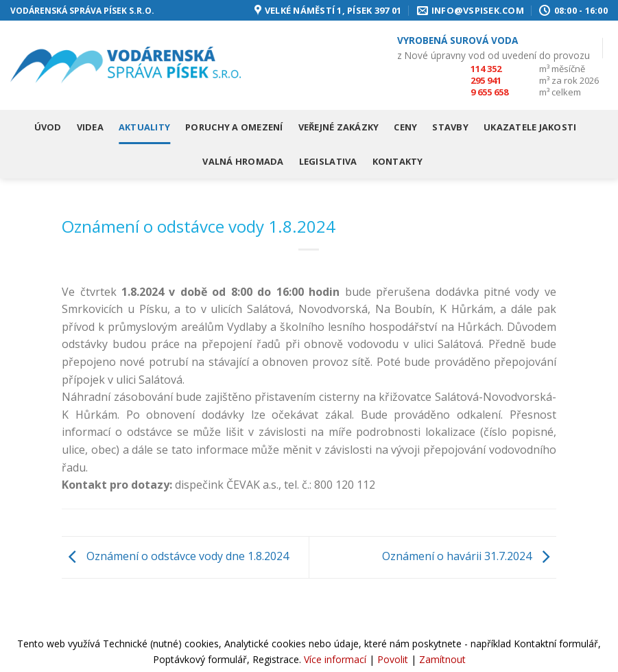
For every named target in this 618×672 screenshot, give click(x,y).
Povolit (393, 659)
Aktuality (144, 127)
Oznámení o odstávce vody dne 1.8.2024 (175, 556)
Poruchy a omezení (234, 127)
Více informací (335, 659)
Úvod (48, 127)
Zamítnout (442, 659)
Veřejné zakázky (339, 127)
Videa (90, 127)
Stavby (450, 127)
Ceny (405, 127)
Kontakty (398, 161)
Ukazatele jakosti (530, 127)
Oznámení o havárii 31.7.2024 (469, 556)
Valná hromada (243, 161)
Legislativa (328, 161)
